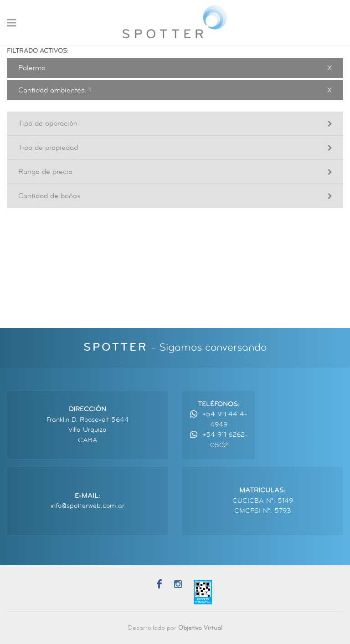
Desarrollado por (175, 628)
